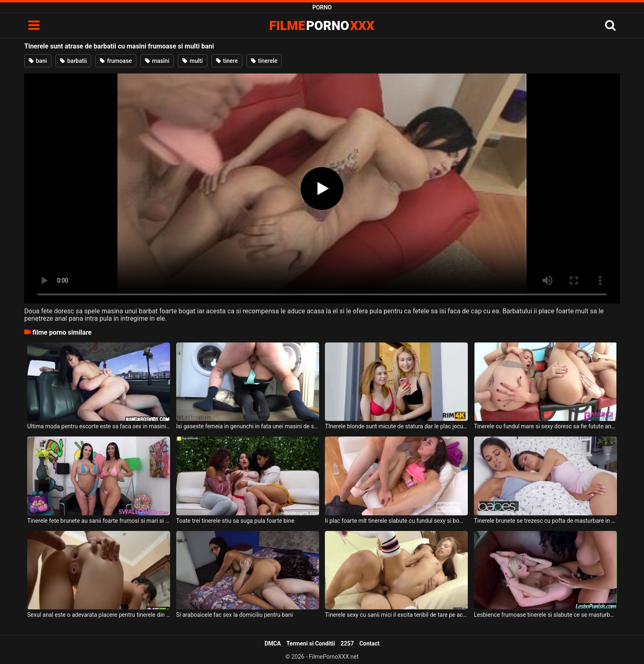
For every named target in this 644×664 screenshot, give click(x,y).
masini (157, 61)
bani (38, 61)
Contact (369, 643)
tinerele (264, 61)
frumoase (116, 61)
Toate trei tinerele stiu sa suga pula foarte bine (235, 521)
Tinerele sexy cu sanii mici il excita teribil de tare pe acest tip (396, 615)
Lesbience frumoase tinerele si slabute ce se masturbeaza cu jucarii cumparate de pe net (545, 615)
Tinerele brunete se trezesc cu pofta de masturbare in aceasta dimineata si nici (545, 521)
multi (192, 61)
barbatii (73, 61)
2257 (347, 643)
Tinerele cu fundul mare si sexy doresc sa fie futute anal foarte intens (545, 426)
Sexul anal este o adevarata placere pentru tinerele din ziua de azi (99, 615)
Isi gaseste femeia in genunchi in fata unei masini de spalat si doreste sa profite (248, 426)
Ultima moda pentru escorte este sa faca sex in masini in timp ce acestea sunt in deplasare (99, 426)
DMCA (273, 643)
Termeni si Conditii (310, 643)
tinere (227, 61)
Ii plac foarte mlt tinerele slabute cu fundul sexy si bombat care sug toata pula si (396, 521)
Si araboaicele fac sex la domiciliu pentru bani (235, 615)
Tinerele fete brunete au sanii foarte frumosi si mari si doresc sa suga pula (99, 521)
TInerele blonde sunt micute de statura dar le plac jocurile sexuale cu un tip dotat (396, 426)
